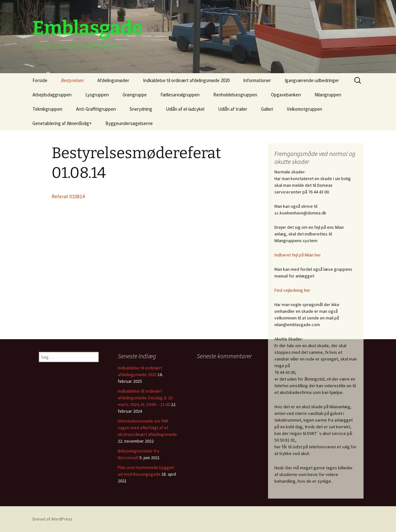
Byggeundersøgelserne (129, 123)
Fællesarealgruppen (180, 95)
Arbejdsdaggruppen (52, 95)
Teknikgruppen (47, 109)
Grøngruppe (135, 95)
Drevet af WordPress (53, 519)
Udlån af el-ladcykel (185, 109)
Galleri (267, 109)
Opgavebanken (286, 95)
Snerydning (141, 109)
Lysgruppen (97, 95)
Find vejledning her (292, 290)
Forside (40, 80)
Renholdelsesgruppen (235, 95)
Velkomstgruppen (304, 109)
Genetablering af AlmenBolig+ (62, 123)
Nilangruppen (328, 95)
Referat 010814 (68, 196)
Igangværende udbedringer (312, 80)
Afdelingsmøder (113, 80)
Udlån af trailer (233, 109)
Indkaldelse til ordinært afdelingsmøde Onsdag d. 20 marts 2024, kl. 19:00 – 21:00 (145, 398)
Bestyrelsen (72, 80)
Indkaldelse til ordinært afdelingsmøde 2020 (186, 80)
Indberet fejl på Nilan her (298, 255)
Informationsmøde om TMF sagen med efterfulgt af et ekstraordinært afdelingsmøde (147, 428)
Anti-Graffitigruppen (96, 109)
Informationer (257, 80)
